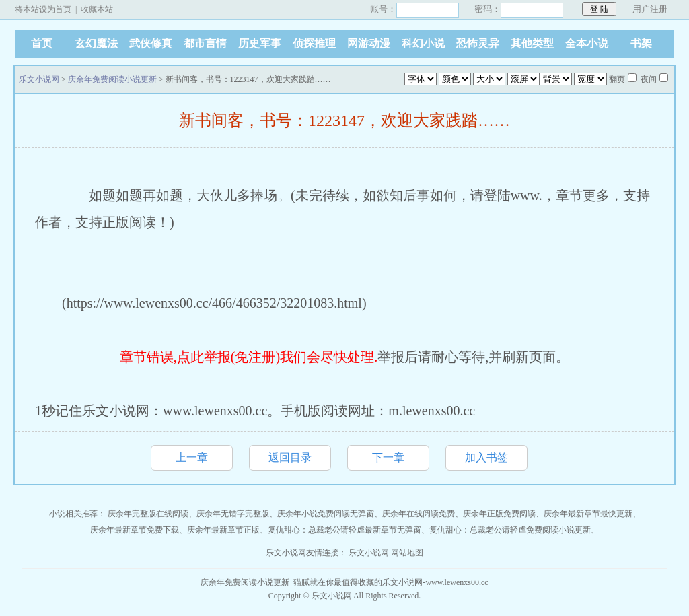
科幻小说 (423, 43)
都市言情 (205, 43)
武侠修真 (151, 43)
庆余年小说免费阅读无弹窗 (326, 514)
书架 (641, 43)
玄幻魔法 (96, 43)
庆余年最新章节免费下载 (135, 530)
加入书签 (486, 457)
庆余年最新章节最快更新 (588, 514)
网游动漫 (369, 43)
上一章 (192, 457)
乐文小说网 (39, 79)
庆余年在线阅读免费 (419, 514)
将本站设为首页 (43, 9)
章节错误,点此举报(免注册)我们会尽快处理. (249, 357)
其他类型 (532, 43)
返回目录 (290, 457)
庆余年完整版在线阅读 (148, 514)
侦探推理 (314, 43)
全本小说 (587, 43)
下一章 (388, 457)
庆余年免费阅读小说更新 (112, 79)
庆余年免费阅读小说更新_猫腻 (255, 582)
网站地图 (407, 553)
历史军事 (260, 43)
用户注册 (650, 9)
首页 (42, 43)
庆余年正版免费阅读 (499, 514)
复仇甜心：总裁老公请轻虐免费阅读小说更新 (510, 530)
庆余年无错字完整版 (233, 514)
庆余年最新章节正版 (223, 530)
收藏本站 (97, 9)
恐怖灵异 (478, 43)
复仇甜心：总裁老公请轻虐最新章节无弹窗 (344, 530)
